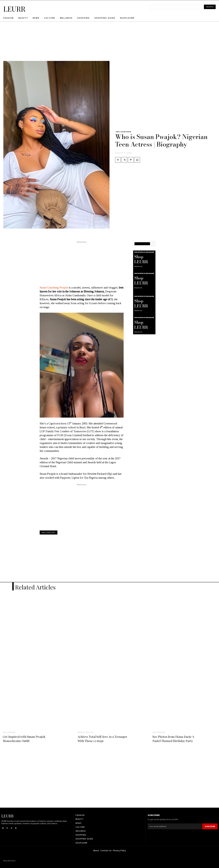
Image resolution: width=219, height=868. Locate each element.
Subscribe (210, 826)
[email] (175, 826)
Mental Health (86, 732)
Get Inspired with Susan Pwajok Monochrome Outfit (27, 738)
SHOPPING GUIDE (142, 244)
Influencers (124, 132)
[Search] (210, 7)
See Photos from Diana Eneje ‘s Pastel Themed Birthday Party (177, 738)
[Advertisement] (109, 41)
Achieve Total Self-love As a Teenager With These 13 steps (100, 738)
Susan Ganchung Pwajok (54, 288)
